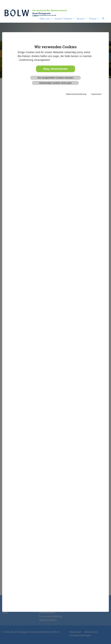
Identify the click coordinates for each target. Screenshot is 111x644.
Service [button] (81, 19)
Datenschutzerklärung (76, 94)
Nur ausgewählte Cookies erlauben (55, 78)
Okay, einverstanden (56, 69)
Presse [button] (93, 19)
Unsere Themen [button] (63, 19)
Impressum (96, 94)
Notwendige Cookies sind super (55, 83)
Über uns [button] (45, 19)
